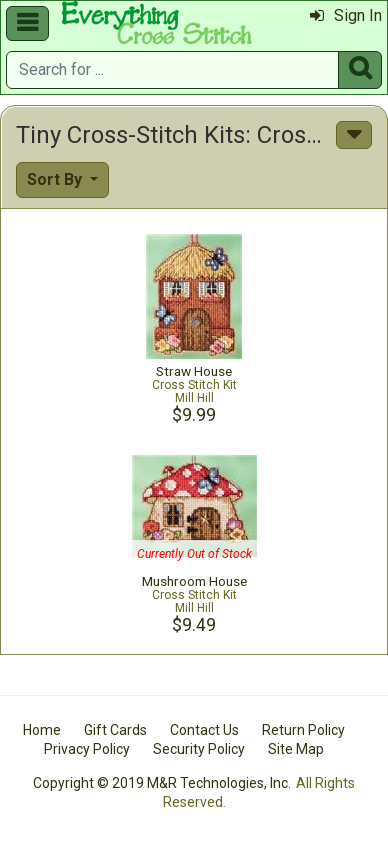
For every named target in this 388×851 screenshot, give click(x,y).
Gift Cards (115, 730)
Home (42, 730)
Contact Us (204, 730)
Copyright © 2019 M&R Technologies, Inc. (162, 783)
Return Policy (303, 730)
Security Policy (199, 749)
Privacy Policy (87, 749)
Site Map (296, 749)
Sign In (346, 15)
